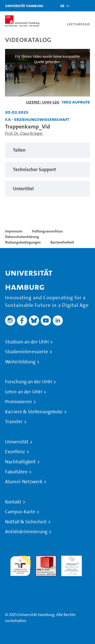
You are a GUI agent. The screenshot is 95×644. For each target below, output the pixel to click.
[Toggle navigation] (89, 6)
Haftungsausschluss (47, 231)
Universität (17, 442)
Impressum (14, 231)
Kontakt (13, 502)
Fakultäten (16, 472)
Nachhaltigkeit (20, 462)
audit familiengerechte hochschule (20, 565)
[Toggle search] (76, 6)
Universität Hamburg (24, 6)
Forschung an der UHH (29, 382)
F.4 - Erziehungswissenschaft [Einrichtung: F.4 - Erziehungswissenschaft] (37, 119)
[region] (48, 150)
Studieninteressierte (27, 352)
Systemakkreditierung (20, 579)
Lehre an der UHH (24, 392)
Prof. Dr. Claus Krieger (24, 133)
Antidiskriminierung (26, 532)
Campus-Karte (20, 512)
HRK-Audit (70, 559)
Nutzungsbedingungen (23, 242)
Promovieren (18, 402)
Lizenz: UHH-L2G (43, 102)
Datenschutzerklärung (22, 237)
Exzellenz (15, 452)
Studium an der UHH (27, 342)
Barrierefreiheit (62, 242)
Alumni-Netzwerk (24, 482)
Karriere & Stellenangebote (34, 412)
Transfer (14, 422)
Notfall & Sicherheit (26, 522)
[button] (62, 6)
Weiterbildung (20, 362)
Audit (41, 559)
